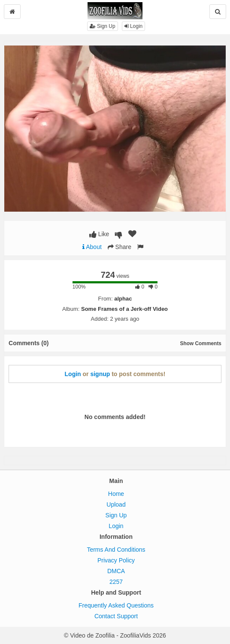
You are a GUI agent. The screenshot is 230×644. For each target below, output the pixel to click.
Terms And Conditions (116, 550)
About (92, 247)
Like (99, 234)
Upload (116, 504)
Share (120, 247)
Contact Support (116, 616)
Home (116, 494)
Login (134, 26)
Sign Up (103, 26)
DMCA (116, 571)
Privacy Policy (116, 560)
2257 (116, 582)
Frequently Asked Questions (116, 605)
